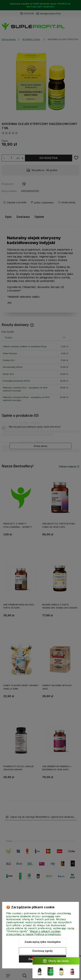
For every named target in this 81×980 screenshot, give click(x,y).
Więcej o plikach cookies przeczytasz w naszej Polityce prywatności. (34, 933)
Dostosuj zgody (43, 951)
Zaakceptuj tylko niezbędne (43, 942)
